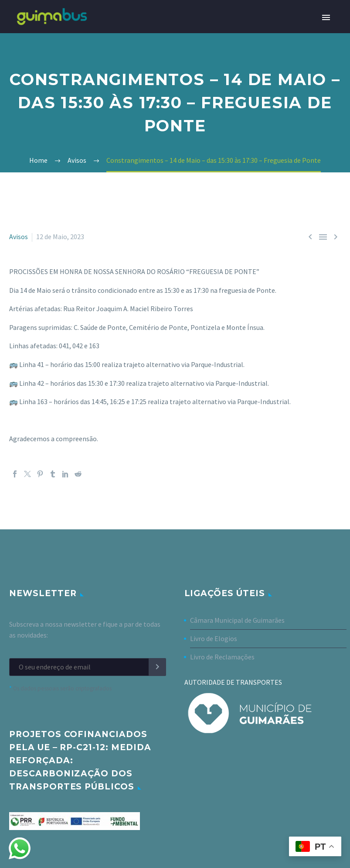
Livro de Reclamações (222, 657)
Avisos (19, 237)
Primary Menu (326, 17)
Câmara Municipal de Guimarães (237, 620)
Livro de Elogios (214, 638)
